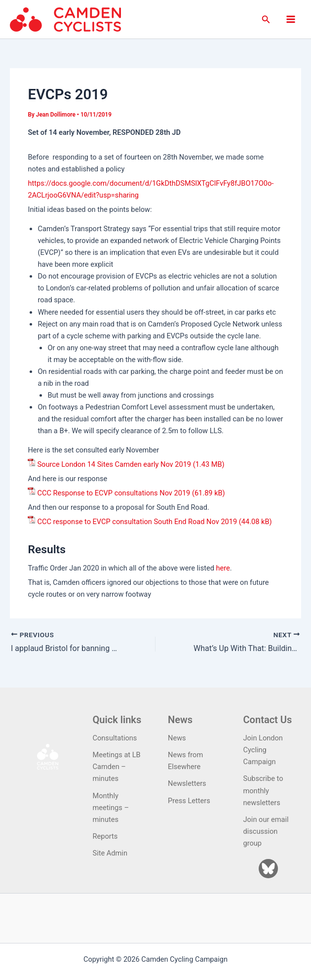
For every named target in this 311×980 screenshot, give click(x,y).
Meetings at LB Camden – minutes (117, 767)
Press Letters (189, 801)
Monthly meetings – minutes (111, 808)
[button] (266, 20)
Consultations (115, 738)
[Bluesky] (268, 869)
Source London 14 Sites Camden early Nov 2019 (114, 464)
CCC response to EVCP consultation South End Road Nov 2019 (137, 522)
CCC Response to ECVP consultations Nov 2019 (114, 493)
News (177, 738)
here (223, 568)
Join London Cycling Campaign (263, 750)
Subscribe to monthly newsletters (263, 790)
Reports (105, 836)
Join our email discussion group (266, 831)
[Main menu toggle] (291, 19)
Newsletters (187, 783)
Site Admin (110, 853)
